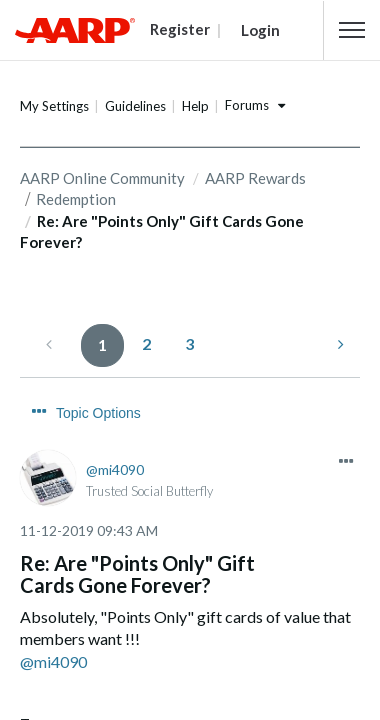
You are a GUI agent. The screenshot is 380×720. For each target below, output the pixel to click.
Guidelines (135, 106)
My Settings (54, 106)
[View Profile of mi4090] (115, 431)
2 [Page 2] (146, 342)
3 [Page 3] (189, 342)
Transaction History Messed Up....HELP (166, 706)
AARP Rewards (255, 178)
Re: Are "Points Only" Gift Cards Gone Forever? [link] (162, 230)
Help (195, 106)
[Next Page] (339, 343)
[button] (352, 30)
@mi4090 (53, 624)
